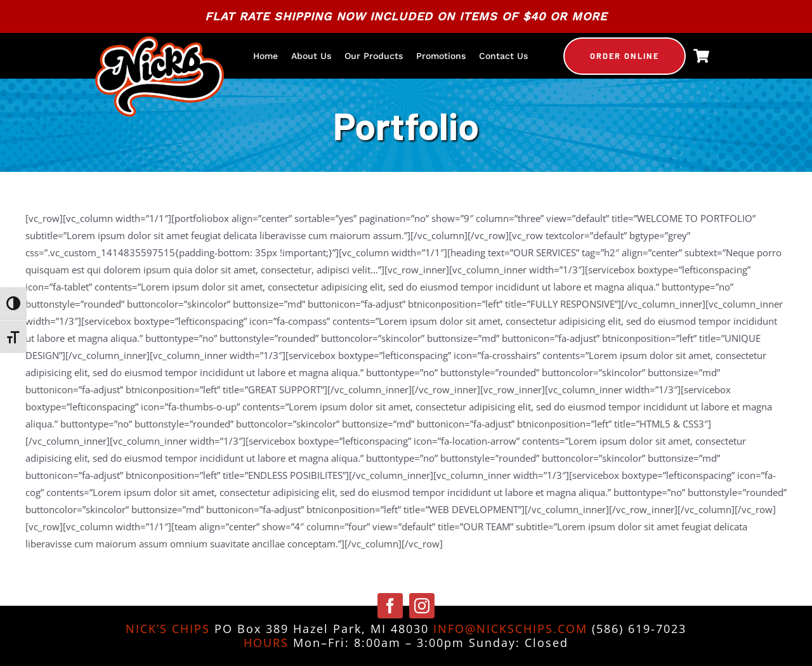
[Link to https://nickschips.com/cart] (701, 56)
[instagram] (422, 606)
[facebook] (390, 606)
